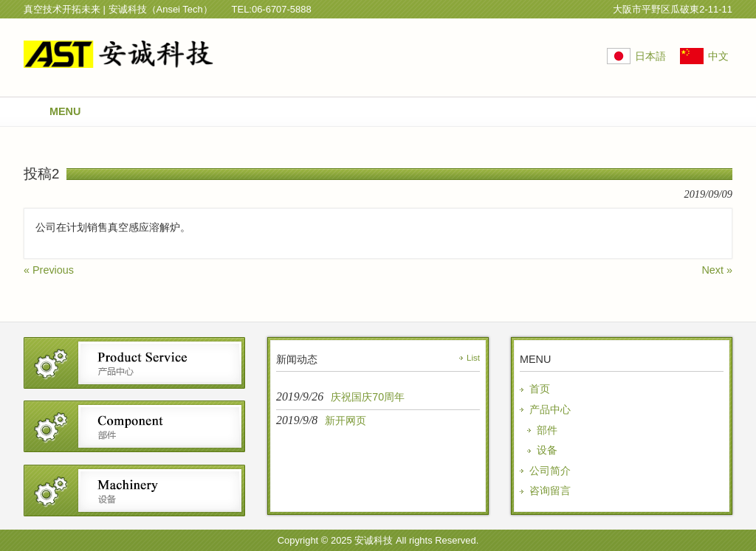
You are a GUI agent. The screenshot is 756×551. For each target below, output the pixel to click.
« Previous (49, 270)
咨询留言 (550, 491)
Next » (717, 270)
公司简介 (550, 471)
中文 (718, 56)
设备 (547, 450)
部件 (547, 430)
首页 (540, 389)
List (473, 358)
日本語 (650, 56)
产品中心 (550, 409)
